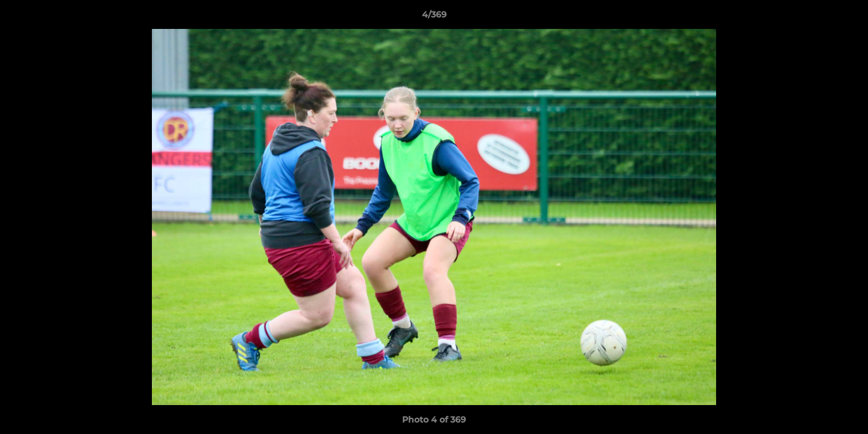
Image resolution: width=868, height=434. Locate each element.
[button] (846, 17)
